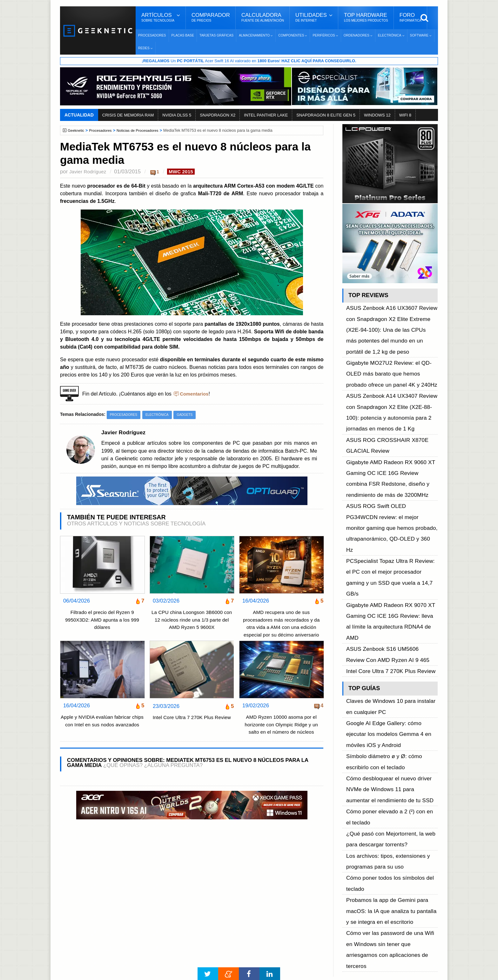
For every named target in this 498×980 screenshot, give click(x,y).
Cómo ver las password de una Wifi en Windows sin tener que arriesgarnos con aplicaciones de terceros (390, 694)
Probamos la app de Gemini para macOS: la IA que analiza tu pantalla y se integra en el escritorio (392, 673)
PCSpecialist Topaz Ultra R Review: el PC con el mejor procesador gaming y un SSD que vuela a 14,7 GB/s (391, 462)
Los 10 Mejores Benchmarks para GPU (246, 952)
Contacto (81, 901)
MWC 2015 (185, 172)
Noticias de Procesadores (143, 131)
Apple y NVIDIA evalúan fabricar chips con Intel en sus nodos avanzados (102, 726)
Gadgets (190, 416)
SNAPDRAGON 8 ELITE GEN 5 (326, 115)
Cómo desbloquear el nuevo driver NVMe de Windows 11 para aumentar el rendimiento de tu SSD (391, 594)
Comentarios (195, 395)
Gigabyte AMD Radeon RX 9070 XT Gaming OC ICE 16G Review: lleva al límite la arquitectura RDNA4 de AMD (387, 483)
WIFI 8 (405, 115)
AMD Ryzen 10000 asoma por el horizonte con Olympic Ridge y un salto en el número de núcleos (281, 726)
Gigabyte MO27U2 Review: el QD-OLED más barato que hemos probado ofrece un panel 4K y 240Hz (392, 342)
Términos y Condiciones (97, 879)
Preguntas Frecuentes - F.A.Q (104, 890)
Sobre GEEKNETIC (92, 867)
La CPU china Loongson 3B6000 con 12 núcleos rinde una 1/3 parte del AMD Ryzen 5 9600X (192, 621)
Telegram (350, 901)
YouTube (350, 890)
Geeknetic (77, 131)
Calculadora (263, 17)
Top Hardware (366, 17)
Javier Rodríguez (89, 172)
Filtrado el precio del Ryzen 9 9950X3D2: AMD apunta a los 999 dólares (102, 621)
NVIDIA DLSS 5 (177, 115)
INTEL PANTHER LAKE (266, 115)
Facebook (351, 867)
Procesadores (152, 35)
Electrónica (161, 416)
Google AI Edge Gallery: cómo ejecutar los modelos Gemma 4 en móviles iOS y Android (390, 559)
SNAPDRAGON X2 (218, 115)
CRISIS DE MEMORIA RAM (128, 115)
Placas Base (183, 35)
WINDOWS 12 (377, 115)
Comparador (211, 17)
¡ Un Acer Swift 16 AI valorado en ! (249, 61)
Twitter (348, 879)
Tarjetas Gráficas (216, 35)
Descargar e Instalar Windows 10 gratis (246, 886)
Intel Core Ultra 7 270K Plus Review (192, 723)
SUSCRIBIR (351, 934)
